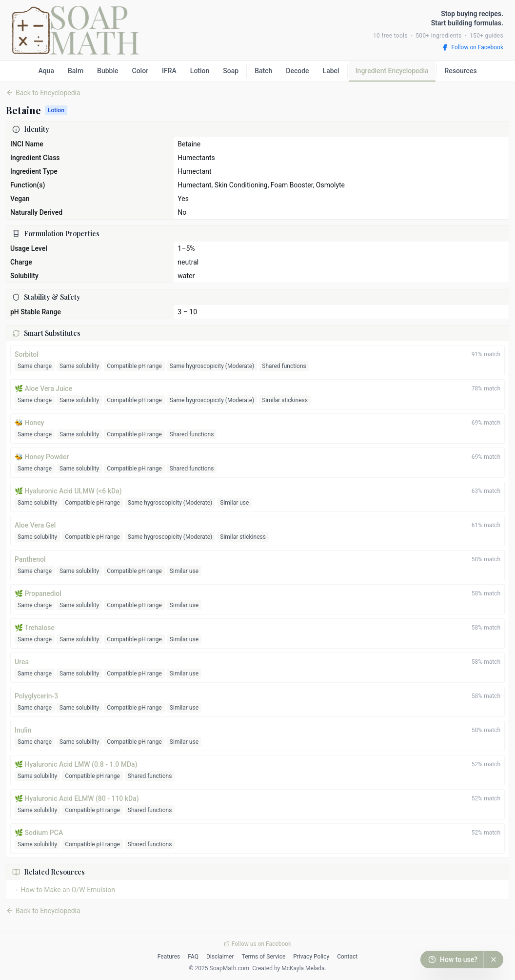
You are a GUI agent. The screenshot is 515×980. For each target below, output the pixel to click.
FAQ (193, 957)
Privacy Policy (311, 957)
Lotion (200, 71)
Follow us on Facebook (257, 944)
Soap (231, 71)
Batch (263, 71)
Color (140, 71)
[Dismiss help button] (494, 960)
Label (331, 71)
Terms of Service (264, 957)
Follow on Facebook (472, 47)
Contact (347, 957)
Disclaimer (220, 957)
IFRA (169, 71)
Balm (76, 71)
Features (169, 957)
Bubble (108, 71)
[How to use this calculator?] (452, 960)
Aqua (46, 71)
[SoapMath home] (76, 30)
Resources (461, 71)
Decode (297, 71)
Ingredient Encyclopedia (392, 71)
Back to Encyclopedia (43, 911)
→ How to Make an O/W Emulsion (64, 890)
